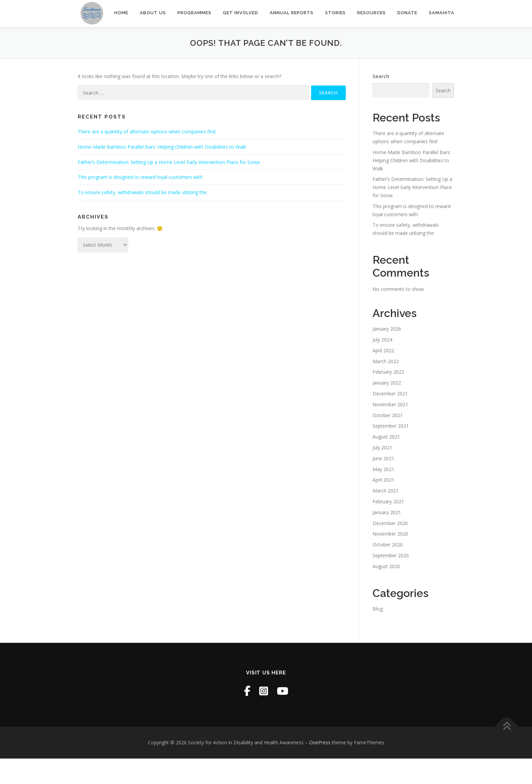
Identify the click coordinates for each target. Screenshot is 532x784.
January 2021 (387, 512)
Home (121, 13)
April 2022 (383, 350)
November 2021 (390, 404)
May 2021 (383, 469)
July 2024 (382, 340)
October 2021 (388, 415)
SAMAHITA (442, 13)
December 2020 (390, 523)
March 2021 (386, 491)
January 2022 (387, 383)
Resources (372, 13)
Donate (407, 13)
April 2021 (383, 480)
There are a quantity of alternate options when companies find (147, 132)
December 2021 (390, 394)
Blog (378, 609)
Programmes (194, 13)
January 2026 (387, 329)
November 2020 (390, 534)
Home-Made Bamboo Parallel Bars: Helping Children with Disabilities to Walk (162, 147)
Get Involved (241, 13)
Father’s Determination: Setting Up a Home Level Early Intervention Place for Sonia (169, 162)
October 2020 (388, 545)
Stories (335, 13)
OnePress (320, 742)
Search (381, 76)
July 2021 (382, 447)
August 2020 (386, 566)
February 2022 (388, 372)
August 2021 (386, 437)
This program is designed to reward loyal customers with (140, 177)
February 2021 (388, 501)
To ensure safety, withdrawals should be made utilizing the (142, 192)
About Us (153, 13)
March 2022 (386, 361)
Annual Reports (292, 13)
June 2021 (383, 458)
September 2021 (391, 426)
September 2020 (391, 555)
